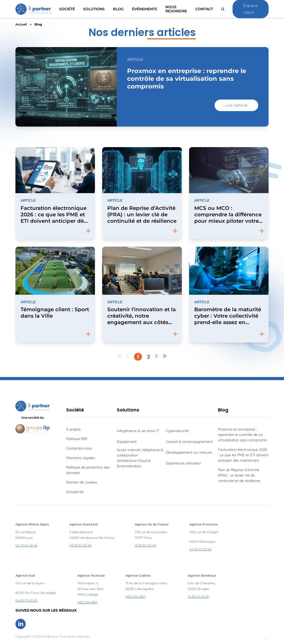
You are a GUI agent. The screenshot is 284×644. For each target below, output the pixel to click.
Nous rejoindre (176, 9)
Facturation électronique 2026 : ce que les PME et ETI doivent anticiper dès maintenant (243, 455)
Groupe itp (75, 492)
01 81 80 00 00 (146, 545)
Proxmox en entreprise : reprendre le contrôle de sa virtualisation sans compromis (242, 435)
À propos (73, 429)
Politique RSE (77, 439)
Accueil (21, 24)
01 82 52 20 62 (198, 597)
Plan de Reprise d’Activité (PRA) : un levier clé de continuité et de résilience (239, 475)
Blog (118, 9)
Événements (145, 9)
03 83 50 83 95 (81, 545)
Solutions (128, 410)
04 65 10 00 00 (200, 549)
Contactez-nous (79, 448)
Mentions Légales (81, 458)
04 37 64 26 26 (26, 545)
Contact (204, 9)
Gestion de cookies (82, 482)
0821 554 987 (87, 602)
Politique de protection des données (88, 470)
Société (67, 9)
